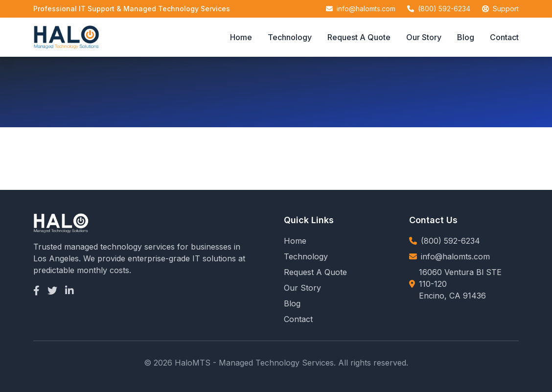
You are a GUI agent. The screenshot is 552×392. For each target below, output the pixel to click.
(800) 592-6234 (444, 9)
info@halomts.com (366, 9)
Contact (504, 37)
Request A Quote (359, 37)
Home (241, 37)
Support (506, 9)
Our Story (424, 37)
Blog (466, 37)
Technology (290, 37)
